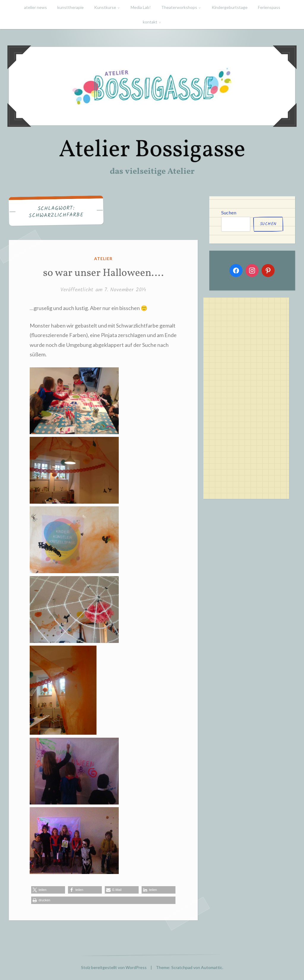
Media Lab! (141, 7)
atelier (103, 259)
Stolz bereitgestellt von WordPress (114, 967)
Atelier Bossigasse (152, 150)
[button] (48, 890)
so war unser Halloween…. (103, 273)
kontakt (150, 22)
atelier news (35, 7)
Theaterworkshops (179, 7)
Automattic (212, 967)
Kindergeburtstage (230, 7)
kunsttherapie (71, 7)
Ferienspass (269, 7)
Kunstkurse (105, 7)
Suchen (229, 212)
